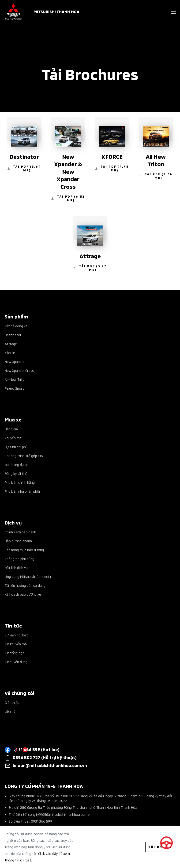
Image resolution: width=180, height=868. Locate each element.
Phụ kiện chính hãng (20, 482)
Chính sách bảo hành (20, 532)
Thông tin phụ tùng (19, 559)
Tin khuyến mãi (16, 644)
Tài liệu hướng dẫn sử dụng (25, 585)
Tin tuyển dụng (16, 662)
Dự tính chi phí (16, 447)
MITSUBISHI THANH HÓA (56, 11)
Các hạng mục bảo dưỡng (24, 550)
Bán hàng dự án (17, 464)
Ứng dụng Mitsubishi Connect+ (28, 576)
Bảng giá (11, 429)
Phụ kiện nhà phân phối (22, 491)
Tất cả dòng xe (16, 326)
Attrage (11, 344)
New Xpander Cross (19, 370)
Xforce (10, 353)
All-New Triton (16, 379)
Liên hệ (10, 711)
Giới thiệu (12, 702)
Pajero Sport (14, 388)
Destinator (13, 335)
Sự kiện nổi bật (16, 635)
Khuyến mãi (13, 438)
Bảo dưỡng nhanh (18, 541)
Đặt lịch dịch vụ (16, 567)
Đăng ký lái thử (16, 473)
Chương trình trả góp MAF (25, 456)
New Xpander (15, 361)
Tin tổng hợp (15, 653)
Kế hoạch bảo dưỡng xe (23, 594)
